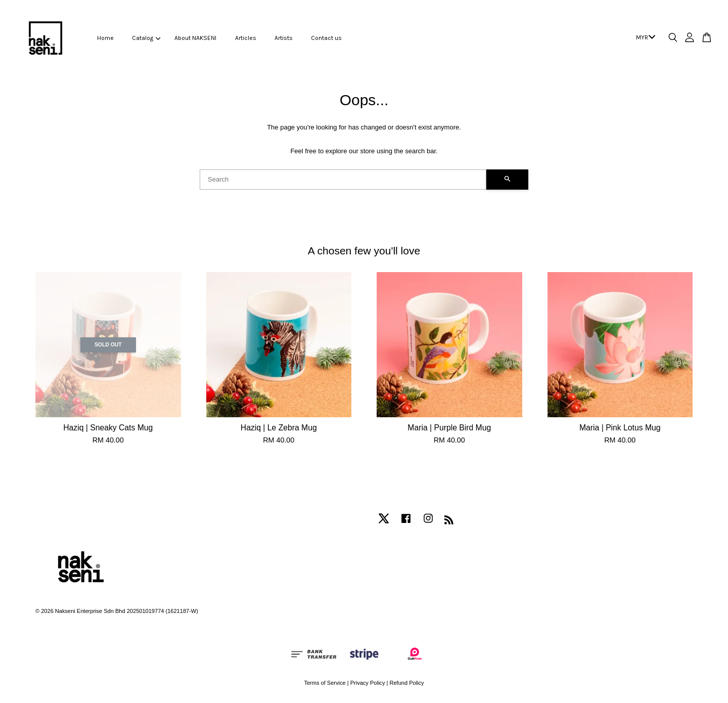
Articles (246, 38)
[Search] (343, 180)
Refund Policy (406, 683)
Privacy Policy (368, 683)
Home (105, 38)
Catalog (146, 38)
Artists (284, 38)
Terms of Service (325, 683)
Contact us (326, 38)
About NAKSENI (195, 38)
